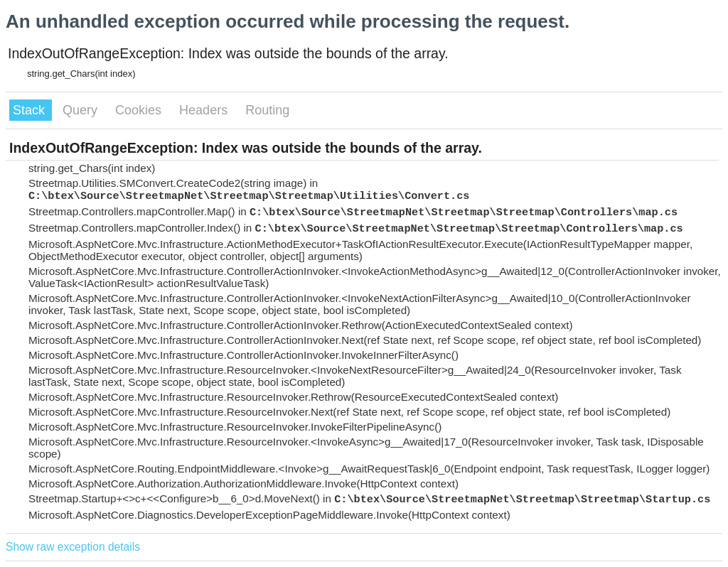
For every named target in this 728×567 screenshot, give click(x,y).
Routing (267, 110)
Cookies (140, 110)
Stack (31, 110)
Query (82, 110)
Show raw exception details (73, 547)
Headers (205, 110)
